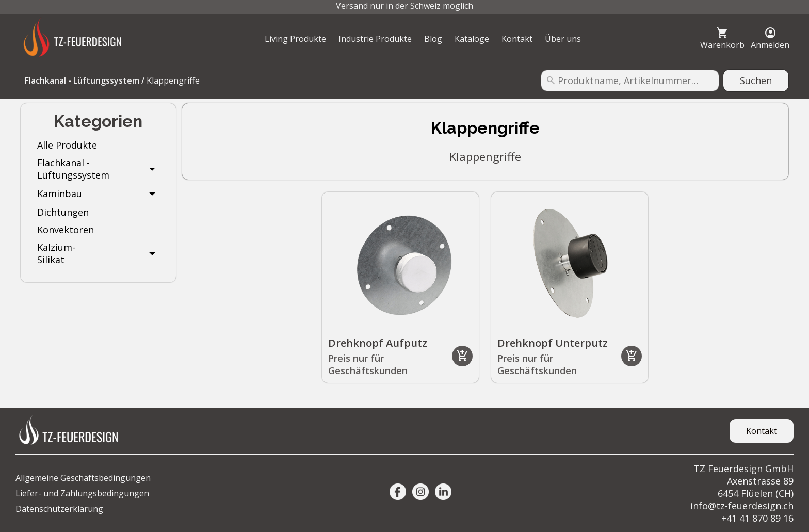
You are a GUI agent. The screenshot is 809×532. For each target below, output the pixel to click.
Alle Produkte (67, 145)
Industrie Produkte (375, 39)
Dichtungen (63, 212)
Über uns (563, 39)
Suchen (756, 80)
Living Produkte (295, 39)
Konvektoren (66, 230)
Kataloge (472, 39)
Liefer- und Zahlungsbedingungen (82, 493)
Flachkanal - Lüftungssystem (82, 80)
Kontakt (517, 39)
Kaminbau (60, 194)
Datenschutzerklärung (59, 509)
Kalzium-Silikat (56, 253)
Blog (433, 39)
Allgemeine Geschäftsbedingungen (83, 478)
